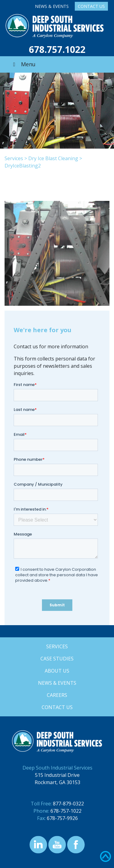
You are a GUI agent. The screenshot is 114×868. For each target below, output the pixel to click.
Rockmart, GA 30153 (57, 782)
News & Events (52, 6)
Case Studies (57, 659)
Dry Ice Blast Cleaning (53, 158)
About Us (57, 671)
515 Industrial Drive (57, 775)
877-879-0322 (68, 804)
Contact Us (91, 6)
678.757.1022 (57, 49)
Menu (23, 64)
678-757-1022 (66, 811)
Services (14, 158)
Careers (57, 695)
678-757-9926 (62, 818)
